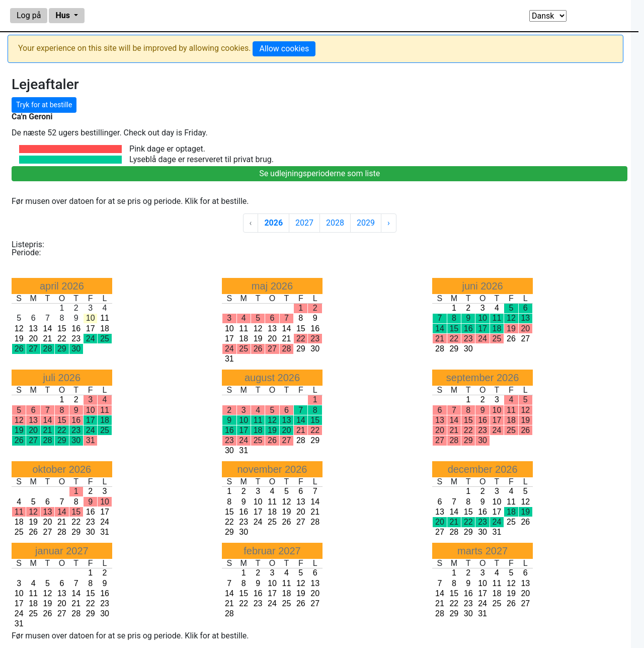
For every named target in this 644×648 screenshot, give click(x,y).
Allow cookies (284, 49)
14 (48, 329)
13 (33, 329)
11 (105, 318)
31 (229, 359)
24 (105, 522)
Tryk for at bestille (44, 105)
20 (33, 339)
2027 (304, 223)
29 (301, 349)
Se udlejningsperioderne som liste (319, 173)
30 (315, 349)
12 (19, 329)
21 (48, 339)
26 (511, 339)
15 (62, 329)
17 (91, 329)
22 (62, 339)
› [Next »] (389, 223)
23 (76, 339)
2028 (335, 223)
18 (105, 329)
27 (525, 339)
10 (229, 329)
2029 (366, 223)
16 (76, 329)
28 (440, 349)
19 (19, 339)
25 (19, 532)
